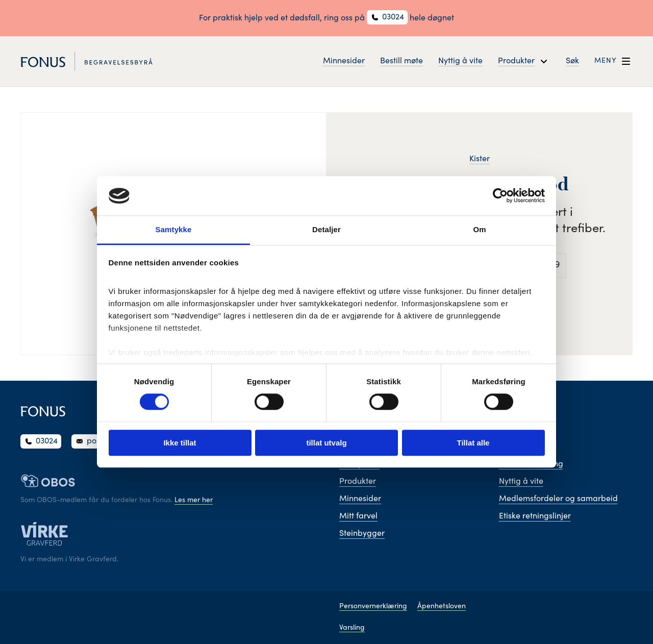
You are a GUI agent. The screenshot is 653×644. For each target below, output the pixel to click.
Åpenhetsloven (442, 607)
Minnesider (344, 61)
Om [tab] (479, 229)
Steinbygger (362, 534)
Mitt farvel (358, 516)
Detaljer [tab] (326, 229)
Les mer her (194, 501)
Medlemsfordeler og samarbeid (558, 499)
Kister (480, 159)
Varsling (352, 628)
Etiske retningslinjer (535, 516)
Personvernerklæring (373, 607)
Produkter (358, 482)
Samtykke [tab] (174, 229)
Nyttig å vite (460, 61)
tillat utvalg (326, 443)
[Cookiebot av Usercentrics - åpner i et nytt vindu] (500, 196)
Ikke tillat (180, 443)
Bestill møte (401, 61)
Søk (572, 61)
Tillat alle (473, 443)
